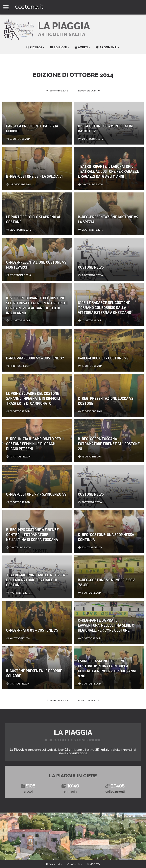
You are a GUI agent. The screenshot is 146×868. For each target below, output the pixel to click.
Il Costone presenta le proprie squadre (34, 673)
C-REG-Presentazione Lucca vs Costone (106, 401)
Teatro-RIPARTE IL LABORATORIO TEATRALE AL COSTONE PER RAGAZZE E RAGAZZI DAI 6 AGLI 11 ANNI (109, 171)
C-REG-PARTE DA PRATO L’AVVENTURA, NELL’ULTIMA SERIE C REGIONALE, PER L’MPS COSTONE (106, 625)
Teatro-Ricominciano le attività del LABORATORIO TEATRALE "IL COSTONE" (36, 580)
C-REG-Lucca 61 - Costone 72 (103, 358)
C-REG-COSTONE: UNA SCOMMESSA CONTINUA (106, 537)
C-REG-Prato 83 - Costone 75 (32, 630)
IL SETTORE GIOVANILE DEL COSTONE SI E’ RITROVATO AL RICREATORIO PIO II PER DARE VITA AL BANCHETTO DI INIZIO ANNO (37, 305)
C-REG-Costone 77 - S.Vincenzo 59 (36, 494)
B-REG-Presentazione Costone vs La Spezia (108, 219)
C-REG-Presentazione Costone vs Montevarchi (36, 265)
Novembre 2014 (87, 91)
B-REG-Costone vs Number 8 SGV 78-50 (106, 582)
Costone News (91, 267)
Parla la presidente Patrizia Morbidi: (32, 128)
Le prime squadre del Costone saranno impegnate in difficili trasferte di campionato (33, 398)
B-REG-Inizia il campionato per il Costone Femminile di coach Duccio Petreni (35, 444)
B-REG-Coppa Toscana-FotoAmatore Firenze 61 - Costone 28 (109, 444)
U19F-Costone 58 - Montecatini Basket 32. (106, 128)
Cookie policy (75, 864)
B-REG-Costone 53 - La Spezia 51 (34, 176)
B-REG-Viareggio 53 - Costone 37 (35, 358)
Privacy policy (54, 864)
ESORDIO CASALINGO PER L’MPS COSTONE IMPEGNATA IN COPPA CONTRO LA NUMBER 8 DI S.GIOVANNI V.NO (107, 668)
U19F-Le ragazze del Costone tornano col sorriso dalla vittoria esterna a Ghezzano (105, 307)
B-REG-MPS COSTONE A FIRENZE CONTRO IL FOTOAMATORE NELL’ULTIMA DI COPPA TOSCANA (32, 534)
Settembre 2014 (59, 91)
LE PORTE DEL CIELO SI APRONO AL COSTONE (34, 219)
